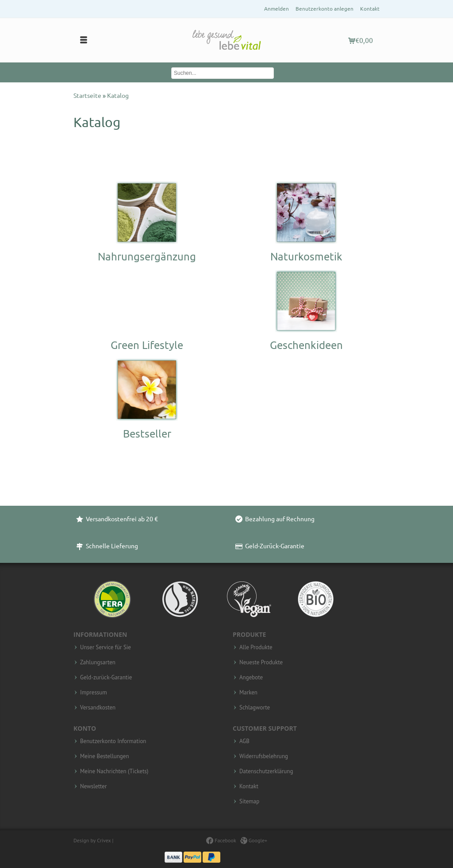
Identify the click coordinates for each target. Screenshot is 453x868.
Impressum (94, 693)
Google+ (254, 840)
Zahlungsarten (98, 663)
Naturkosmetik (306, 257)
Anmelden (276, 9)
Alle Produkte (256, 647)
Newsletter (93, 787)
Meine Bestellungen (105, 756)
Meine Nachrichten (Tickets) (114, 771)
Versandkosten (98, 708)
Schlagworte (255, 708)
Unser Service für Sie (106, 647)
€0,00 (361, 40)
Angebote (251, 678)
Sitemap (249, 802)
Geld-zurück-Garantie (106, 678)
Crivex (104, 840)
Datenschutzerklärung (266, 771)
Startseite (88, 96)
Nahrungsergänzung (147, 257)
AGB (244, 741)
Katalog (118, 96)
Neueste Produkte (261, 663)
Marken (248, 693)
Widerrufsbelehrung (264, 756)
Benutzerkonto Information (113, 741)
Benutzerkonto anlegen (324, 9)
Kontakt (370, 9)
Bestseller (147, 434)
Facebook (221, 840)
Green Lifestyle (147, 345)
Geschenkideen (306, 345)
